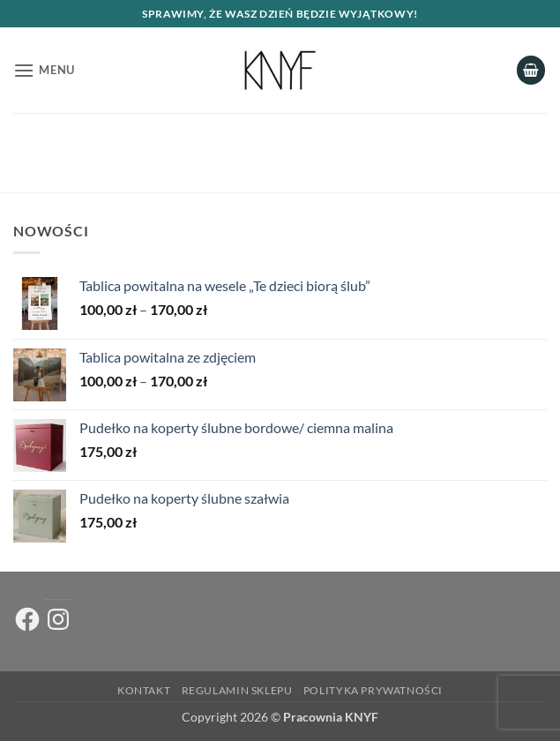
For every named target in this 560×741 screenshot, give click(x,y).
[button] (44, 70)
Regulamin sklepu (237, 690)
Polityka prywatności (373, 690)
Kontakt (144, 690)
